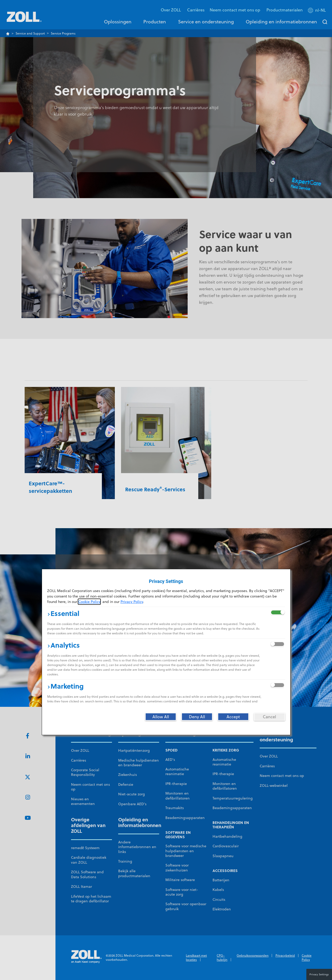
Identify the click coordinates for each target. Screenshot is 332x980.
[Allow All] (161, 717)
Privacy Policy (132, 602)
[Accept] (233, 717)
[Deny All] (197, 717)
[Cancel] (270, 717)
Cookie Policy (89, 602)
